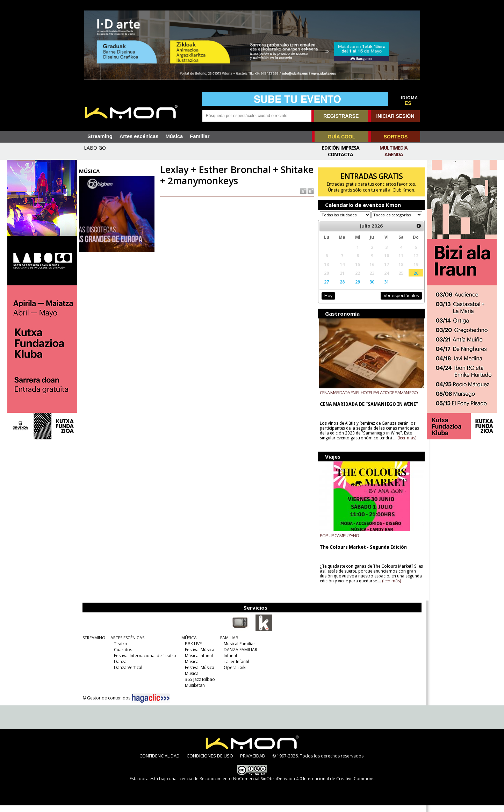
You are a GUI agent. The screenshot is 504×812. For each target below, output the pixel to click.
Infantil (230, 662)
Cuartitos (123, 656)
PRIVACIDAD (253, 762)
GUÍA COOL (342, 137)
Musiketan (195, 692)
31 (384, 288)
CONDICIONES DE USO (210, 762)
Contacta (340, 154)
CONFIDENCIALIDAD (160, 762)
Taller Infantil (236, 668)
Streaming (100, 136)
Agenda (394, 154)
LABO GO (95, 148)
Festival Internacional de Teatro (145, 662)
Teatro (120, 650)
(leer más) (406, 445)
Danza (120, 668)
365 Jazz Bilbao (200, 686)
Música (174, 136)
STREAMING (93, 644)
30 (370, 288)
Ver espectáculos (398, 302)
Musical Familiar (239, 650)
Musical (192, 680)
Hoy (327, 302)
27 (325, 288)
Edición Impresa (341, 148)
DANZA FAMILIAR (240, 656)
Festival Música (199, 656)
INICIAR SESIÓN (395, 116)
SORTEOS (396, 137)
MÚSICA (189, 644)
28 (340, 288)
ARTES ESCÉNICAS (127, 644)
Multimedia (394, 148)
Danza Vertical (128, 674)
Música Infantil (199, 662)
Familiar (200, 136)
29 (356, 288)
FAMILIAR (229, 644)
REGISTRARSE (341, 116)
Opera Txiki (235, 674)
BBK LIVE (193, 650)
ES (408, 103)
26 (413, 280)
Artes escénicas (139, 136)
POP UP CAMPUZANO (338, 542)
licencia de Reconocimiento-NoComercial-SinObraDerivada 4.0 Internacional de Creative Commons (276, 785)
